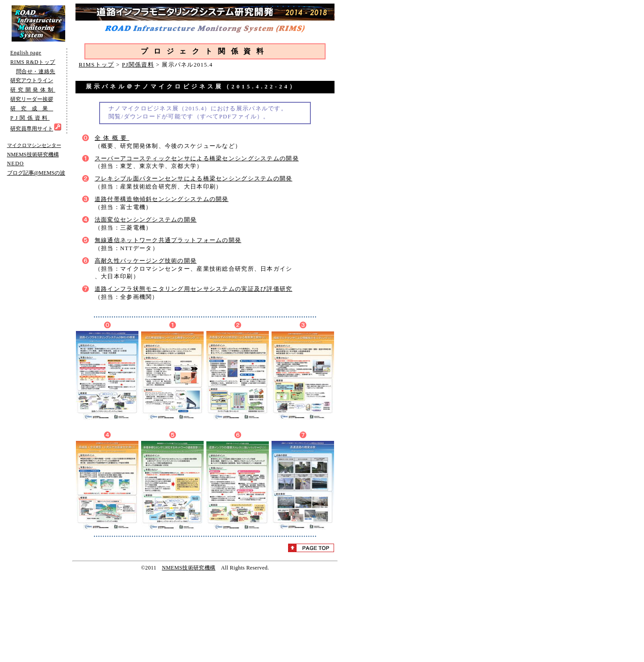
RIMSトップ (96, 65)
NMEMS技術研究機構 (188, 568)
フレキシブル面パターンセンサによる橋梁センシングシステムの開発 (194, 179)
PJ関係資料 (138, 65)
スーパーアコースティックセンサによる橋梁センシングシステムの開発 (197, 159)
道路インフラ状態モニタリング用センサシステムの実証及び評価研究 (194, 289)
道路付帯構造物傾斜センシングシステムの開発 (162, 199)
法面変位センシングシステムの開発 (146, 220)
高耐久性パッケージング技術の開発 (146, 261)
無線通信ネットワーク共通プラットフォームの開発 (168, 240)
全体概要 (112, 138)
